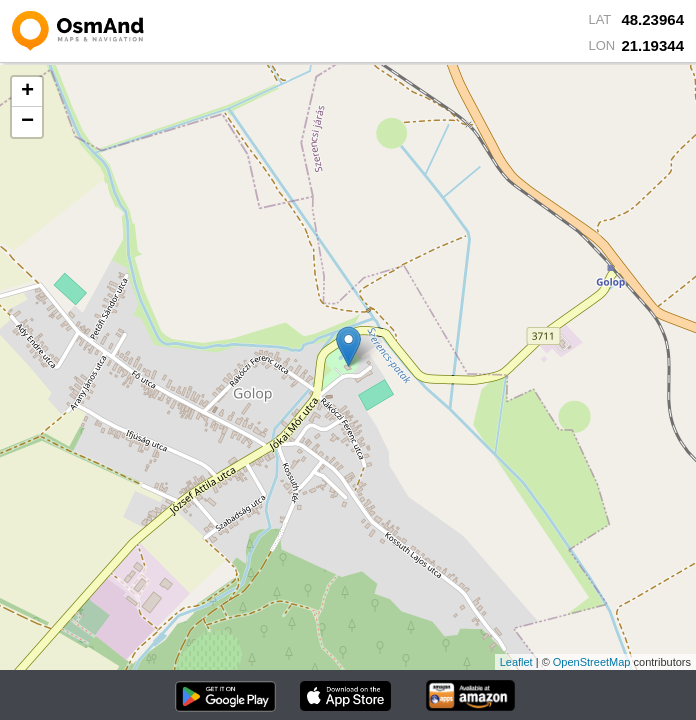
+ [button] (27, 92)
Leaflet (516, 662)
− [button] (27, 122)
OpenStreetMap (592, 662)
